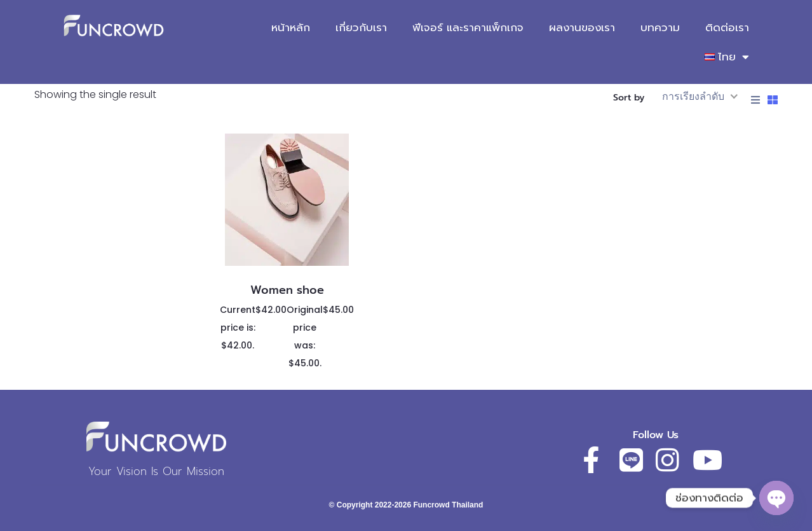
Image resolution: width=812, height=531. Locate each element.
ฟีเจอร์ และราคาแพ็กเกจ (468, 27)
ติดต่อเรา (727, 27)
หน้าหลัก (291, 27)
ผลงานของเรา (582, 27)
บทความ (660, 27)
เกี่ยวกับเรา (361, 27)
